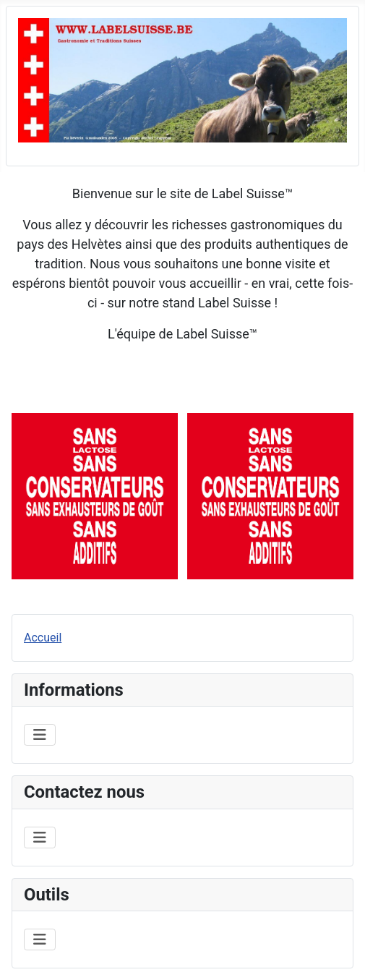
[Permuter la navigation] (40, 735)
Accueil (43, 638)
